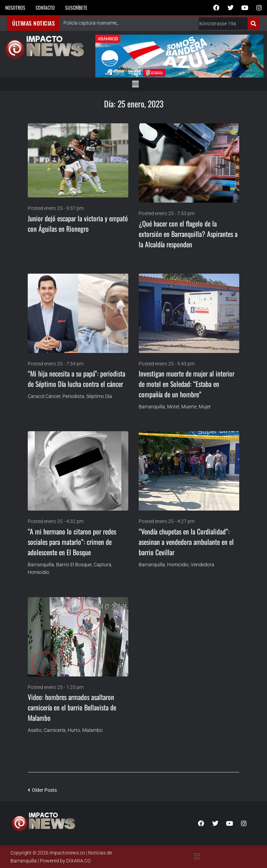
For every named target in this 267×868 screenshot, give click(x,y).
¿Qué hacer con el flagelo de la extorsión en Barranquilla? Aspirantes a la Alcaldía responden (188, 234)
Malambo (92, 730)
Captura (102, 565)
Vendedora (203, 565)
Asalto (35, 730)
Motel (173, 407)
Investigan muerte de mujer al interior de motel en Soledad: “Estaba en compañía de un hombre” (187, 384)
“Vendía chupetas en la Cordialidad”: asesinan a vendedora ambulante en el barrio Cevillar (186, 542)
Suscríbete (76, 7)
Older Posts (42, 790)
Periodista (73, 396)
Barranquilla (152, 407)
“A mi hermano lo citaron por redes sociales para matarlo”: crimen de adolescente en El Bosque (72, 542)
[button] (135, 84)
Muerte (189, 407)
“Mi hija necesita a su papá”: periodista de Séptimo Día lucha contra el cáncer (76, 379)
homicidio (38, 572)
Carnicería (55, 730)
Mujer (205, 407)
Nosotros (15, 7)
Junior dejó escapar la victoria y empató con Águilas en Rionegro (78, 223)
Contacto (45, 7)
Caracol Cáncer (44, 396)
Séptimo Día (99, 396)
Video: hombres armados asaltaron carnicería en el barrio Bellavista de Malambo (72, 707)
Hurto (74, 730)
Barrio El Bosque (74, 565)
